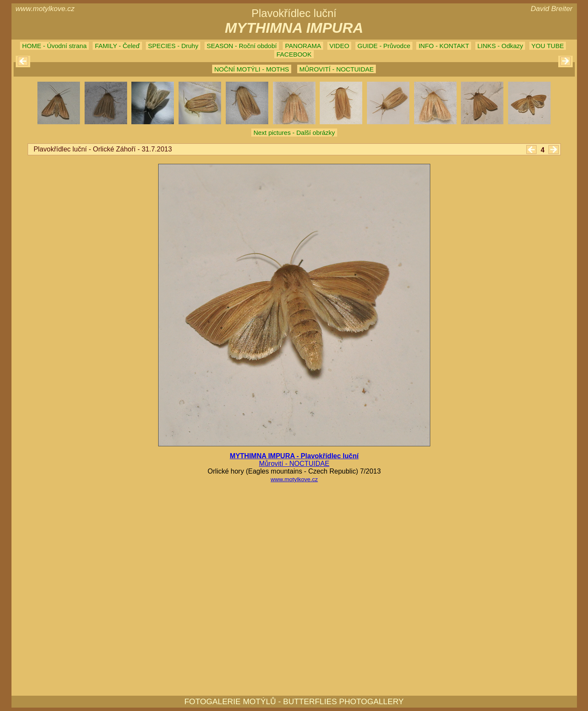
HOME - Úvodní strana (54, 46)
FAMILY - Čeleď (117, 46)
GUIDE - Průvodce (384, 46)
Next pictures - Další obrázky (294, 133)
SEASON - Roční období (242, 46)
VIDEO (339, 46)
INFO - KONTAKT (444, 46)
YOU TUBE (548, 46)
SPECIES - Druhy (173, 46)
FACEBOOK (294, 54)
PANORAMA (303, 46)
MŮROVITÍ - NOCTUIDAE (337, 69)
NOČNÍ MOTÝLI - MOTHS (252, 69)
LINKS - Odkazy (500, 46)
